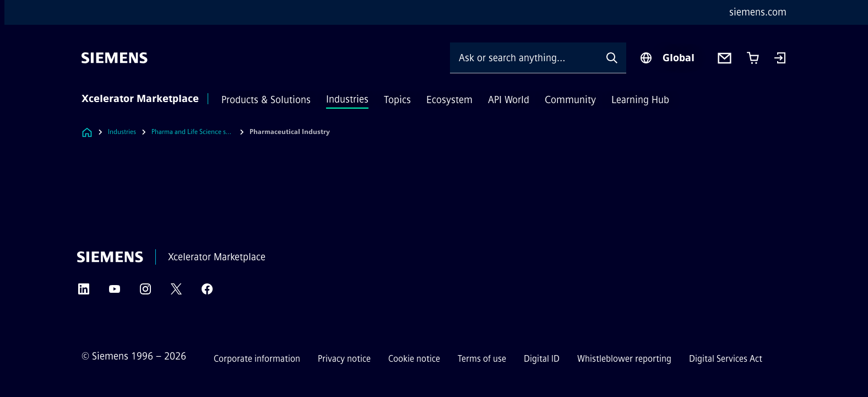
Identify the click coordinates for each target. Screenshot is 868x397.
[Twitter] (176, 293)
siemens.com (758, 12)
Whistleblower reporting (624, 359)
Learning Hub (640, 100)
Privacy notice (344, 359)
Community (570, 100)
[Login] (780, 59)
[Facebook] (207, 293)
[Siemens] (115, 58)
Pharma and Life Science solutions (193, 132)
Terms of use (482, 359)
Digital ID (542, 359)
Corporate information (257, 359)
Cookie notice (414, 359)
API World (509, 100)
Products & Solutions (266, 100)
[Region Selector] (667, 58)
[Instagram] (145, 293)
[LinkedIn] (84, 293)
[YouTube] (115, 293)
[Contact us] (725, 58)
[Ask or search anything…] (524, 58)
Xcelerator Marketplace (140, 99)
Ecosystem (449, 100)
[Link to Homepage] (87, 132)
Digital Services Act (726, 359)
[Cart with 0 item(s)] (753, 58)
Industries (347, 99)
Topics (397, 100)
